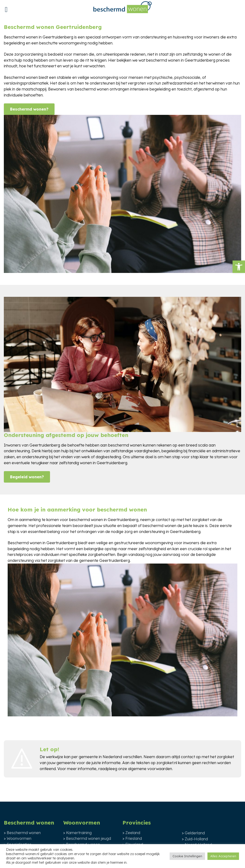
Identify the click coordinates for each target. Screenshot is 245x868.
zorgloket (226, 757)
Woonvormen (19, 838)
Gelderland (195, 833)
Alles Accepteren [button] (223, 856)
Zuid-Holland (196, 839)
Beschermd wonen (24, 833)
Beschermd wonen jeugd (89, 838)
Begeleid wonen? (27, 477)
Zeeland (133, 833)
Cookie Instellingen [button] (187, 856)
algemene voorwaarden (150, 769)
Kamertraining (79, 833)
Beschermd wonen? (29, 109)
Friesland (134, 838)
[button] (239, 267)
